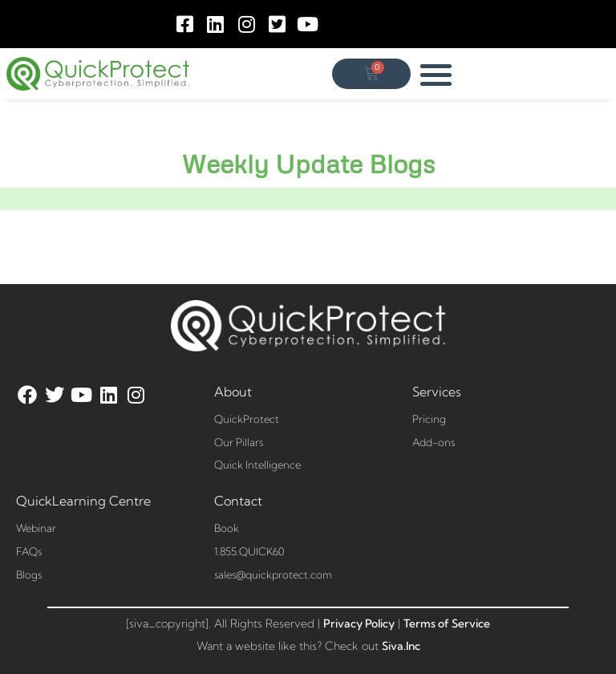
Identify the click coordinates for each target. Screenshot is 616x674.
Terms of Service (447, 623)
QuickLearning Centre (83, 501)
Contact (238, 501)
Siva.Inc (401, 646)
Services (437, 392)
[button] (437, 74)
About (233, 392)
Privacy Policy (359, 623)
